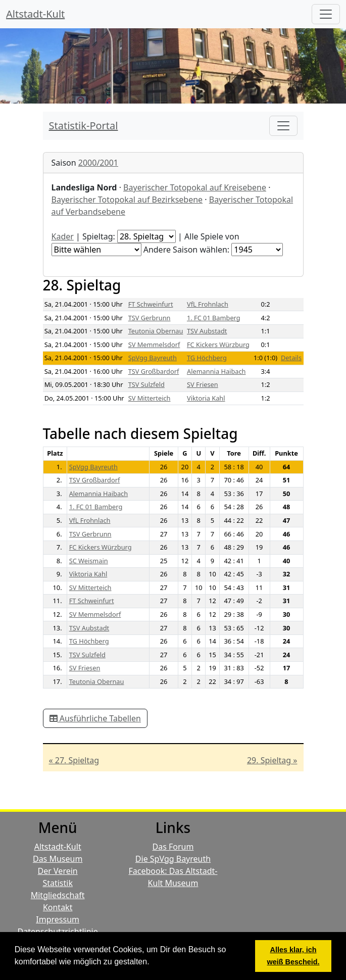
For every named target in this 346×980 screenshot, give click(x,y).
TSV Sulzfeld (146, 384)
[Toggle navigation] (283, 126)
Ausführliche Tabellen (95, 718)
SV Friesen (203, 384)
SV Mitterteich (150, 398)
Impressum (58, 919)
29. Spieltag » (272, 760)
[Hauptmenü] (326, 14)
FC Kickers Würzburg (218, 345)
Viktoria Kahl (206, 398)
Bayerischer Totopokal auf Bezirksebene (127, 200)
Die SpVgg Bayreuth (173, 859)
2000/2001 (98, 163)
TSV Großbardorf (154, 371)
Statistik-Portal (84, 126)
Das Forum (173, 847)
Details (291, 358)
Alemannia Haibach (216, 371)
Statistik (58, 883)
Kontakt (58, 907)
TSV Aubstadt (207, 331)
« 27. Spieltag (74, 760)
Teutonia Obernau (156, 331)
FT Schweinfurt (151, 304)
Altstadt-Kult (35, 14)
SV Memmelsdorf (154, 345)
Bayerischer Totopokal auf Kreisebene (195, 187)
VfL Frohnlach (208, 304)
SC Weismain (89, 561)
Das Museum (58, 859)
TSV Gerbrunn (150, 318)
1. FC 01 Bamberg (214, 318)
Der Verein (58, 871)
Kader (63, 236)
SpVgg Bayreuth (153, 358)
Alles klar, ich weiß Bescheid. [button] (293, 956)
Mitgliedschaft (58, 895)
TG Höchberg (207, 358)
